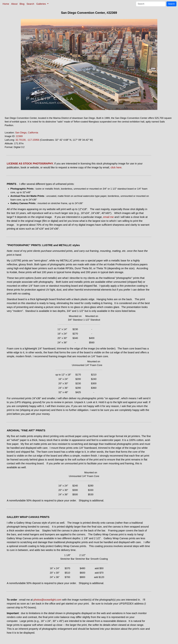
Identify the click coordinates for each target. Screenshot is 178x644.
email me (109, 217)
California (33, 133)
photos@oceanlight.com (47, 600)
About (14, 4)
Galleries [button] (41, 4)
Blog (22, 4)
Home (6, 4)
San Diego (21, 133)
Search (30, 4)
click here (116, 167)
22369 (19, 136)
